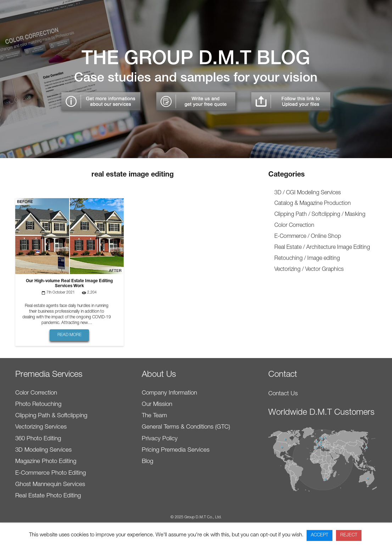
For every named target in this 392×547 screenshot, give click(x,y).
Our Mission (157, 405)
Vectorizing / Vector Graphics (309, 270)
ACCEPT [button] (320, 535)
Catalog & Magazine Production (313, 204)
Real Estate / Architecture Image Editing (322, 248)
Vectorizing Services (41, 427)
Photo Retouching (38, 405)
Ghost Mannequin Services (50, 485)
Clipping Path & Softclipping (51, 416)
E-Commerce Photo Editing (51, 473)
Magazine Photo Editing (46, 462)
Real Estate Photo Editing (48, 496)
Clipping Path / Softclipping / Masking (320, 215)
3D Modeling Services (43, 450)
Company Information (169, 393)
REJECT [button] (349, 535)
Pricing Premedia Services (176, 450)
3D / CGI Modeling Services (308, 193)
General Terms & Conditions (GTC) (186, 427)
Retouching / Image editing (307, 259)
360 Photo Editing (38, 439)
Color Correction (294, 226)
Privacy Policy (160, 439)
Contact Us (283, 394)
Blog (147, 462)
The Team (154, 416)
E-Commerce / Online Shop (308, 237)
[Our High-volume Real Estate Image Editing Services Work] (69, 203)
